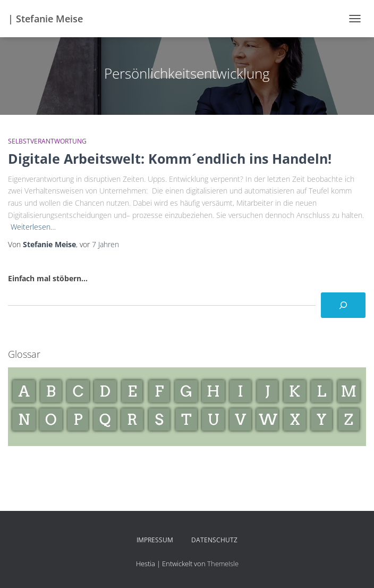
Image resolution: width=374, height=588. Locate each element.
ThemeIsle (223, 564)
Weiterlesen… (33, 227)
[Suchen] (343, 305)
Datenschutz (214, 540)
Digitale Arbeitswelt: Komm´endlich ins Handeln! (170, 158)
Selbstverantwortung (47, 141)
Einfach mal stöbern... (48, 278)
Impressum (155, 540)
